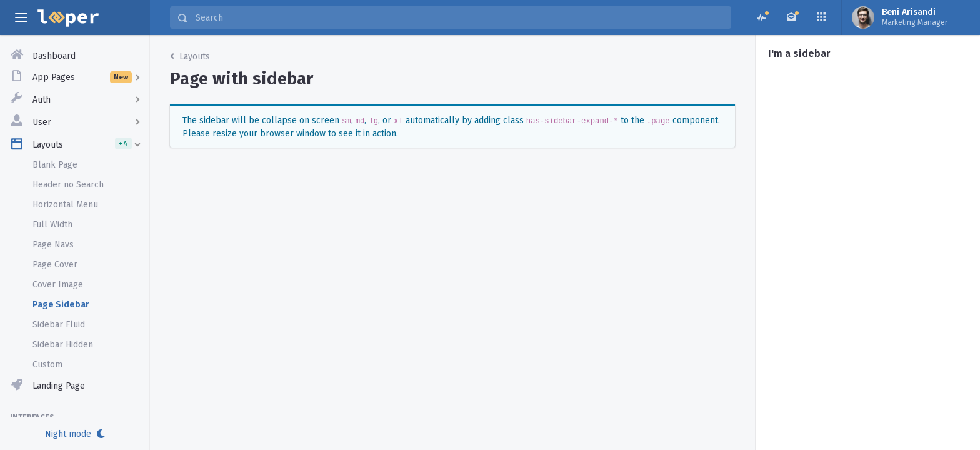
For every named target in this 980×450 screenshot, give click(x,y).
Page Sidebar (61, 305)
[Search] (459, 17)
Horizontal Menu (65, 205)
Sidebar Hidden (63, 345)
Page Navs (53, 245)
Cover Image (58, 285)
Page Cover (55, 265)
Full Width (52, 225)
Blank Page (55, 165)
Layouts (190, 57)
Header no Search (68, 185)
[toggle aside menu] (21, 17)
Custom (47, 365)
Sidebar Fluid (59, 325)
